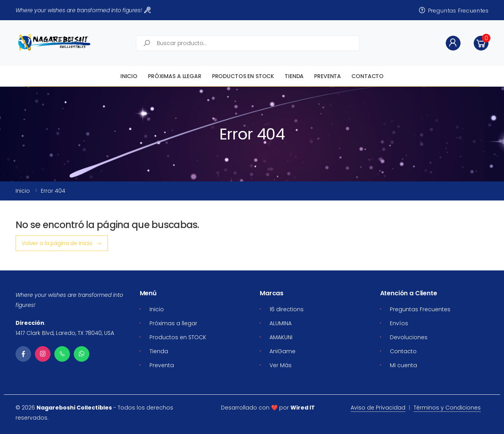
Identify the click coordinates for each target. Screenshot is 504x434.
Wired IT (303, 408)
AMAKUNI (281, 337)
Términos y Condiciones (447, 408)
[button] (481, 43)
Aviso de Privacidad (378, 408)
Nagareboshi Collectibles (74, 408)
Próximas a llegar (175, 76)
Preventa (328, 76)
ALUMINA (281, 323)
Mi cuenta (403, 365)
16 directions (287, 309)
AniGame (282, 351)
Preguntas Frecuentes (453, 10)
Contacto (368, 76)
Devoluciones (409, 337)
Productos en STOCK (243, 76)
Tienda (294, 76)
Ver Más (281, 365)
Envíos (399, 323)
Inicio (129, 76)
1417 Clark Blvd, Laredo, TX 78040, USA (65, 333)
